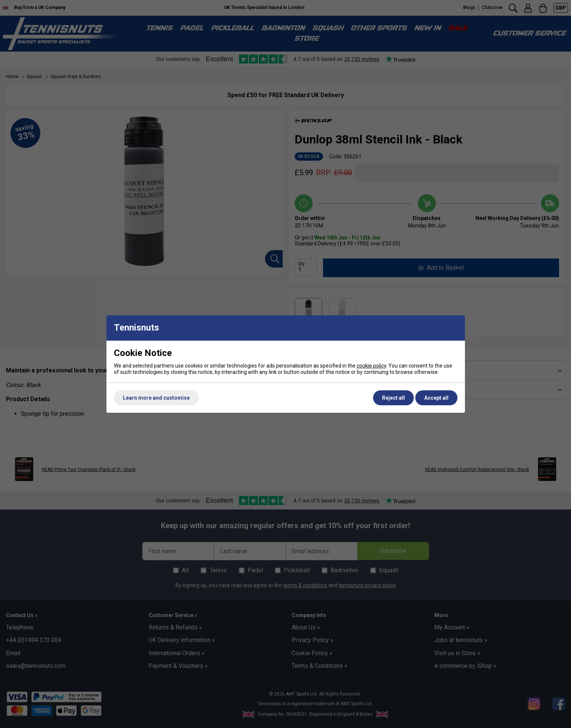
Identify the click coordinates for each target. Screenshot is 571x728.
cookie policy (371, 366)
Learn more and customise (156, 398)
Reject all (393, 398)
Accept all (436, 398)
